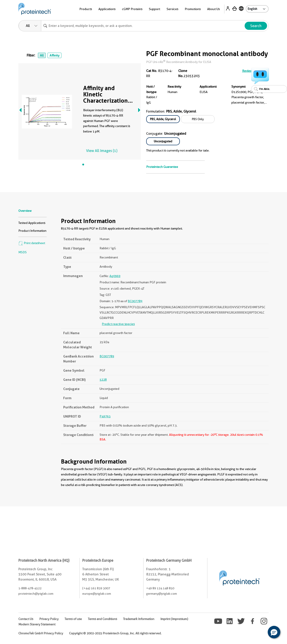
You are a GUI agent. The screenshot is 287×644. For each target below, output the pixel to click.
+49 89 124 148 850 (160, 588)
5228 (103, 379)
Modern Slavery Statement (37, 624)
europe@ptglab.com (97, 594)
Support (154, 9)
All (42, 55)
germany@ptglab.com (162, 594)
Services (172, 9)
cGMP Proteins (132, 9)
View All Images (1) (102, 151)
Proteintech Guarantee (162, 167)
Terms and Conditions (102, 619)
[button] (274, 632)
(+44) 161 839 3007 (96, 588)
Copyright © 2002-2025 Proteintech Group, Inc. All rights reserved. (115, 633)
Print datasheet (32, 243)
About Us (213, 9)
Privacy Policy (49, 619)
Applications (107, 9)
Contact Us (26, 619)
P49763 (105, 416)
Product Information (32, 231)
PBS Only (198, 119)
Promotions (193, 9)
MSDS (23, 252)
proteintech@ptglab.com (36, 594)
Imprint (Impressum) (174, 619)
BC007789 (135, 301)
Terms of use (73, 619)
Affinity (54, 55)
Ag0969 (115, 276)
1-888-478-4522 (30, 588)
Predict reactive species (118, 324)
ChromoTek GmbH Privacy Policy (41, 633)
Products (86, 9)
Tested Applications (32, 223)
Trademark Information (139, 619)
